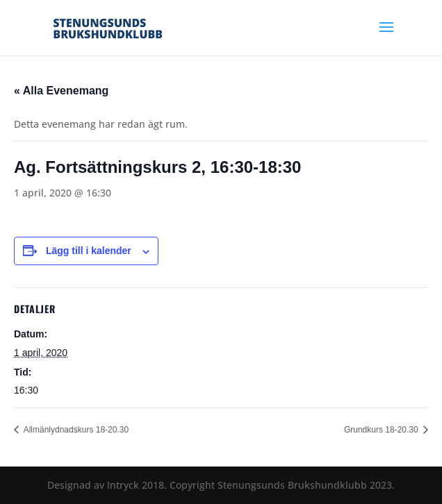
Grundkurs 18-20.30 (382, 430)
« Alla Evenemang (61, 91)
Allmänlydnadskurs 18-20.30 (75, 430)
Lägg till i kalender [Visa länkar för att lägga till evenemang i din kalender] (89, 251)
